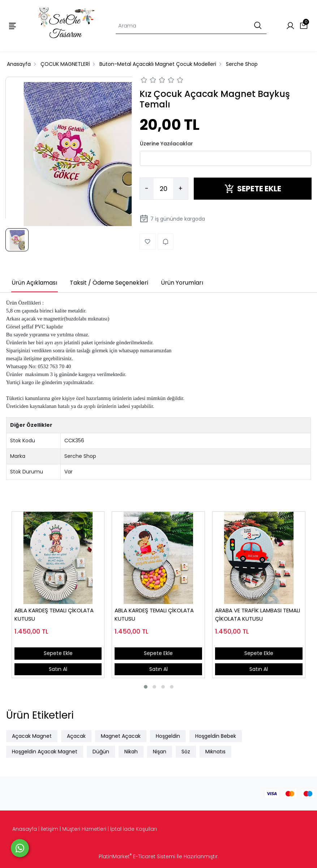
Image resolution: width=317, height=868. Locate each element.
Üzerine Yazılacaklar (166, 144)
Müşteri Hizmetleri (84, 829)
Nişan (160, 752)
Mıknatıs (215, 752)
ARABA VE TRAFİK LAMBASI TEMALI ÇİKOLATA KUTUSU (258, 614)
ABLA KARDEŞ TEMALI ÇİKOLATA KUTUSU (54, 614)
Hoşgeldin (168, 736)
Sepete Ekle (58, 653)
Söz (186, 752)
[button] (146, 687)
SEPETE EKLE (253, 189)
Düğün (101, 752)
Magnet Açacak (121, 736)
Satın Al (58, 669)
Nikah (131, 752)
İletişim (50, 829)
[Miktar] (163, 189)
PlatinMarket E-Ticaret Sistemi (137, 856)
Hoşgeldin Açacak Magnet (45, 752)
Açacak (76, 736)
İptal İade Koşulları (134, 829)
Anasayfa (25, 829)
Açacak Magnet (32, 736)
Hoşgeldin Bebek (216, 736)
